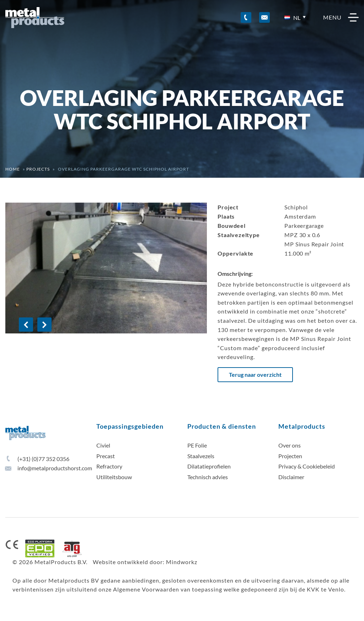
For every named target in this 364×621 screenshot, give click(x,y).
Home (13, 169)
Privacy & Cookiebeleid (307, 466)
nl (292, 18)
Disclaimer (291, 477)
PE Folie (197, 445)
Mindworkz (182, 562)
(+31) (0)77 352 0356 (37, 459)
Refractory (109, 466)
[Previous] (26, 325)
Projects (38, 169)
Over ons (290, 445)
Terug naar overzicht (255, 374)
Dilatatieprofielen (209, 466)
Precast (106, 456)
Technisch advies (208, 477)
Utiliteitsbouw (114, 477)
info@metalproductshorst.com (49, 468)
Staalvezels (201, 456)
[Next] (44, 325)
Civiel (103, 445)
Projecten (290, 456)
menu (341, 17)
